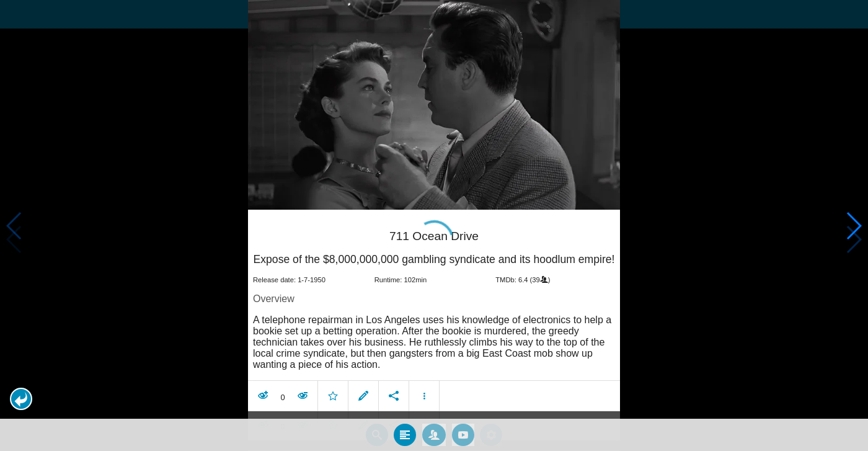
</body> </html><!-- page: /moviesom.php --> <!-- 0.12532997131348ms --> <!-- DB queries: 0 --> (434, 225)
